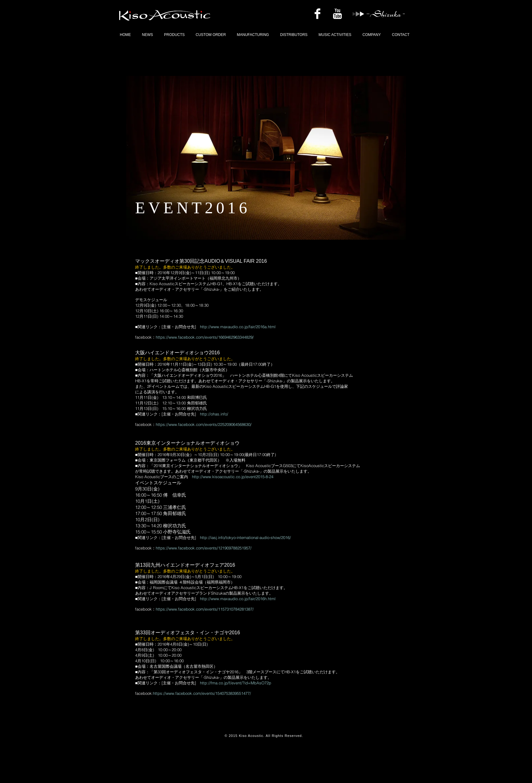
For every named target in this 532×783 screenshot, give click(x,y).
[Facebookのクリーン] (317, 14)
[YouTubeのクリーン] (337, 14)
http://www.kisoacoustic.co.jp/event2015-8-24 (233, 477)
